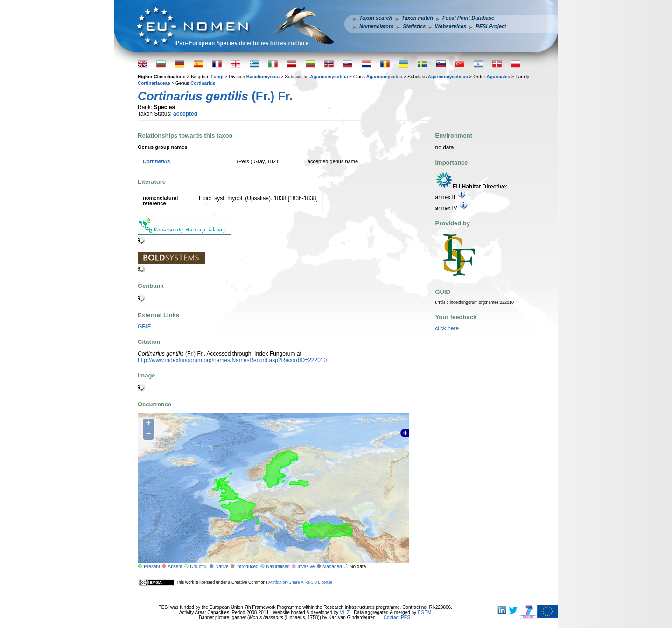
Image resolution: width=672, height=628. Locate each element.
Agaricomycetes (384, 77)
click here (447, 328)
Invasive (306, 567)
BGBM (424, 612)
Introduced (247, 567)
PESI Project (491, 26)
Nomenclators (376, 26)
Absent (175, 567)
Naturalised (278, 567)
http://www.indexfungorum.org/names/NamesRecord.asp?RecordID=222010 (232, 360)
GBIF (144, 327)
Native (222, 567)
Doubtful (199, 567)
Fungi (217, 77)
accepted (185, 114)
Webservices (451, 26)
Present (152, 567)
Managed (332, 567)
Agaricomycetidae (448, 77)
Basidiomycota (263, 77)
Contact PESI (398, 618)
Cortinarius (203, 83)
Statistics (414, 26)
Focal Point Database (468, 18)
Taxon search (376, 18)
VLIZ (345, 612)
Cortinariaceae (154, 83)
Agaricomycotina (329, 77)
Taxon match (417, 18)
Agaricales (499, 77)
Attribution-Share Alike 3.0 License (301, 582)
